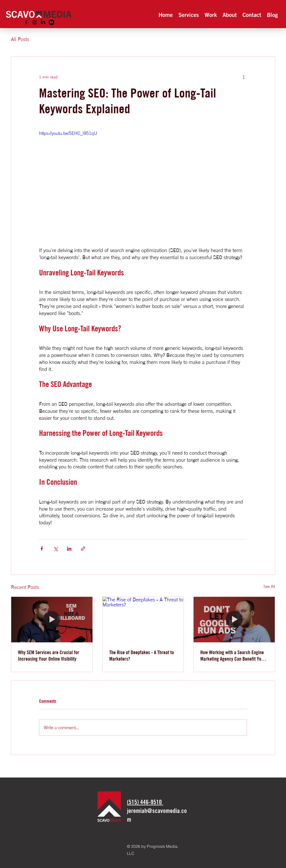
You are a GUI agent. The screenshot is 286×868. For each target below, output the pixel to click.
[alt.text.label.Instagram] (35, 22)
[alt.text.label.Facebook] (26, 22)
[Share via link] (83, 549)
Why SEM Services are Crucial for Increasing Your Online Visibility (49, 656)
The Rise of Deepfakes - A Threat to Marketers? (142, 656)
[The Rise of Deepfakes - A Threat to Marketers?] (143, 620)
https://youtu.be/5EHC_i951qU (68, 133)
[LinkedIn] (43, 22)
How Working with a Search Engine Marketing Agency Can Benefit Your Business (233, 656)
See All (269, 586)
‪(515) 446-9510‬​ (145, 802)
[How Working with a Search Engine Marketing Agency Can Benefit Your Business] (234, 620)
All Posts (20, 39)
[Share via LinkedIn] (69, 549)
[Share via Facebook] (42, 549)
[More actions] (244, 77)
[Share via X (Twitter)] (55, 549)
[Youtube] (51, 22)
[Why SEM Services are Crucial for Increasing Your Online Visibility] (52, 620)
